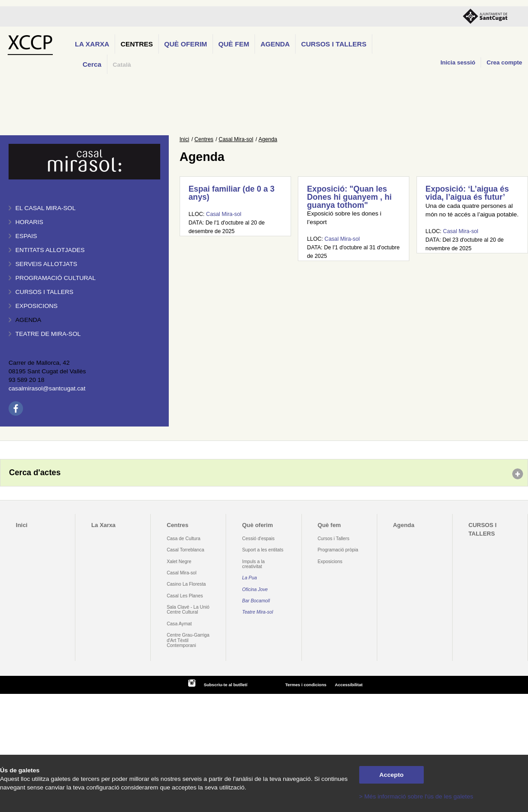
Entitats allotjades (50, 250)
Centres (137, 44)
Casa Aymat (179, 624)
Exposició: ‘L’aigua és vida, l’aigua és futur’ (467, 193)
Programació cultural (56, 278)
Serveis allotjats (46, 264)
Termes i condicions (306, 685)
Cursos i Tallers (333, 539)
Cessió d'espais (259, 539)
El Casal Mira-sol (45, 208)
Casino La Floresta (186, 584)
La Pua (250, 578)
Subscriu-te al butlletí (225, 685)
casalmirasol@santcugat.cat (47, 388)
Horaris (29, 222)
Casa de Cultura (183, 539)
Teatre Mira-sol (258, 612)
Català (122, 65)
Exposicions (37, 306)
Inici (184, 139)
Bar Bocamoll (256, 601)
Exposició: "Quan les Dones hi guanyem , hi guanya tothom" (349, 197)
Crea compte (504, 62)
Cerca (92, 64)
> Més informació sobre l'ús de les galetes (416, 796)
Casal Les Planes (185, 596)
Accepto (392, 775)
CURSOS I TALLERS (334, 44)
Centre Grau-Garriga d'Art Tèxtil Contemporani (188, 640)
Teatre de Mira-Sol (48, 334)
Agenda (275, 44)
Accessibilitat (349, 685)
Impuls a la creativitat (254, 564)
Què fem (234, 44)
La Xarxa (92, 44)
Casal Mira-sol (236, 139)
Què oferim (186, 44)
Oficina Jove (255, 590)
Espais (26, 236)
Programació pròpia (338, 550)
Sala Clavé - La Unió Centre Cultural (188, 610)
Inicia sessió (458, 62)
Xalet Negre (179, 562)
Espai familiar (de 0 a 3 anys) (232, 193)
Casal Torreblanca (185, 550)
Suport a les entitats (263, 550)
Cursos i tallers (44, 292)
